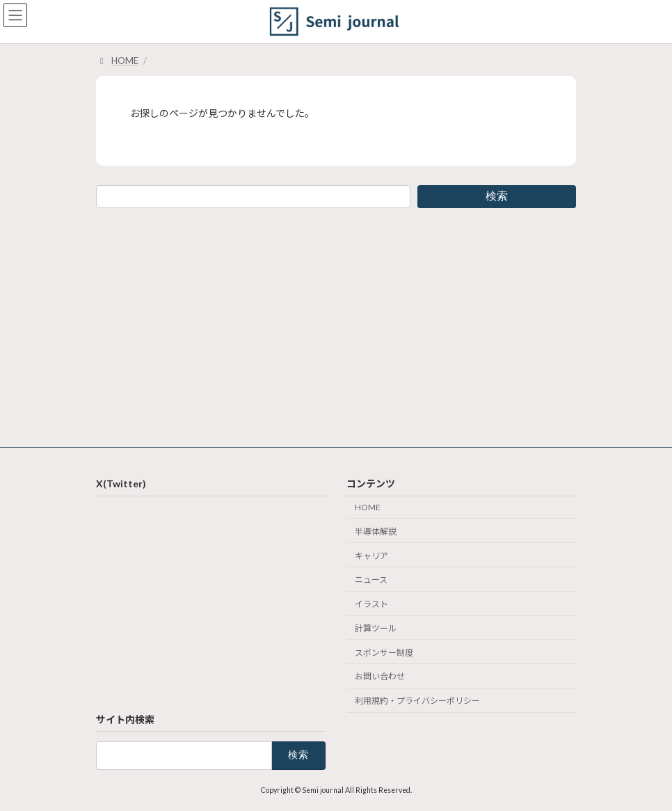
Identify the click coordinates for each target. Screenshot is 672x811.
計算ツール (376, 628)
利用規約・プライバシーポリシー (417, 701)
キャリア (371, 555)
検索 (497, 196)
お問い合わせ (380, 676)
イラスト (371, 604)
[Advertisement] (336, 325)
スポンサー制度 (384, 652)
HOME (368, 507)
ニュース (371, 580)
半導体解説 (376, 531)
